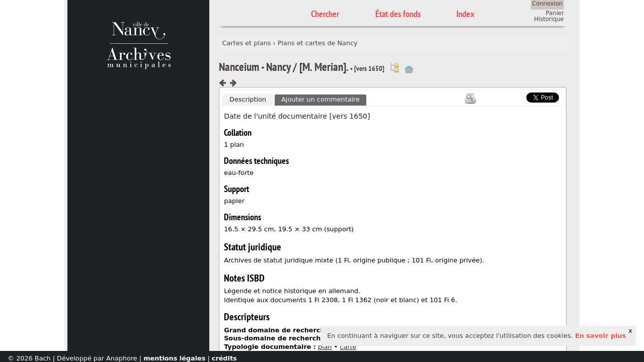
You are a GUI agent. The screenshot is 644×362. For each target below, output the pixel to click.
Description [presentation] (248, 99)
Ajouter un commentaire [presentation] (320, 99)
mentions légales (174, 358)
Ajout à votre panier (409, 69)
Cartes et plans (247, 43)
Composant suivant (233, 83)
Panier (555, 13)
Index (465, 14)
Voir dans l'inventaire (394, 67)
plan (325, 347)
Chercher (325, 14)
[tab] (248, 100)
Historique (549, 19)
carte (348, 347)
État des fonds (398, 14)
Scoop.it (511, 96)
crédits (224, 358)
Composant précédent (223, 83)
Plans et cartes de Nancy (318, 43)
